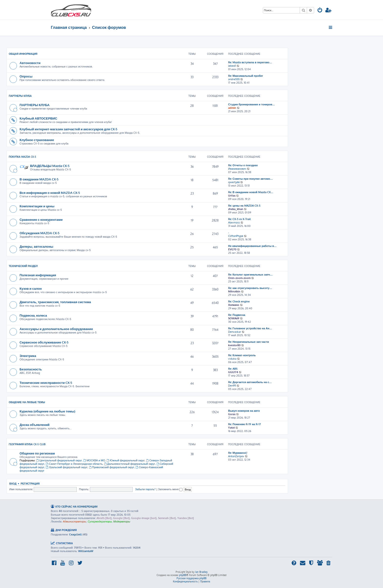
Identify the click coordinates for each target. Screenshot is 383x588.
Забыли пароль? (145, 489)
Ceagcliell (75, 534)
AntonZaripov (236, 456)
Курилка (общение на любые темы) (47, 411)
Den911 (232, 386)
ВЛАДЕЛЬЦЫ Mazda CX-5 (50, 166)
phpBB (183, 575)
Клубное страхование (37, 140)
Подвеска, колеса (33, 315)
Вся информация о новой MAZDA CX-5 (50, 193)
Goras (232, 414)
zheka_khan (236, 209)
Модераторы (122, 521)
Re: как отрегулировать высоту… (250, 288)
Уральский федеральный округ (67, 467)
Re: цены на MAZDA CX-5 (244, 206)
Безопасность (31, 369)
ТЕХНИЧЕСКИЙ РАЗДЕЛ (23, 266)
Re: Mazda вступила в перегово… (250, 62)
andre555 (234, 79)
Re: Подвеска (237, 315)
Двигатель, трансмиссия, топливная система (55, 302)
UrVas (232, 196)
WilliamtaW (86, 551)
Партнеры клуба (20, 96)
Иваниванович (237, 169)
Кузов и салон (31, 288)
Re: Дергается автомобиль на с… (250, 382)
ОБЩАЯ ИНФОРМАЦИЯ (23, 54)
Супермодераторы (100, 521)
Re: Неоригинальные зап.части (249, 342)
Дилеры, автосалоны (36, 246)
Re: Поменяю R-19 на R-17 (245, 424)
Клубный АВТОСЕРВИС (38, 118)
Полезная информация (38, 275)
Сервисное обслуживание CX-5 (44, 342)
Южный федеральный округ (126, 460)
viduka (232, 359)
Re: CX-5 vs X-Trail (239, 219)
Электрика (28, 356)
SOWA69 (234, 318)
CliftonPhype (236, 236)
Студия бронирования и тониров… (252, 104)
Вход (13, 483)
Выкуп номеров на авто (244, 411)
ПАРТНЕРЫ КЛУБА (35, 105)
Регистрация (30, 483)
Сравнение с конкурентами (41, 219)
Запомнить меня (170, 489)
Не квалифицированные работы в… (252, 246)
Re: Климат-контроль (242, 355)
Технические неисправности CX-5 (46, 383)
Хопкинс (234, 305)
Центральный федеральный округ (59, 460)
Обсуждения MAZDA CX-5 (39, 233)
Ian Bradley (201, 572)
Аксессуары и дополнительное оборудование (56, 329)
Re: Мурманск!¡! (238, 453)
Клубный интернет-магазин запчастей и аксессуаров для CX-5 (68, 129)
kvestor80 (234, 345)
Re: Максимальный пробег (246, 76)
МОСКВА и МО (94, 460)
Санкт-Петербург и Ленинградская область (74, 464)
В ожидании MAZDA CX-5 (39, 179)
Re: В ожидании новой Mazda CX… (251, 192)
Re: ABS (233, 369)
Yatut (231, 428)
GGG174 (233, 372)
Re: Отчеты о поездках (243, 165)
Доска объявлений (35, 425)
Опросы (26, 76)
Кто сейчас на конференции (76, 506)
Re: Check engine (239, 301)
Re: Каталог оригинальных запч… (250, 275)
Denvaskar (235, 332)
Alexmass (234, 222)
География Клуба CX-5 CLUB (27, 444)
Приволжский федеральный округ (112, 467)
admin (232, 108)
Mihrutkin (234, 291)
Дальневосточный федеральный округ (130, 464)
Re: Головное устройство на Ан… (250, 328)
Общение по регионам (37, 453)
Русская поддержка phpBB (192, 578)
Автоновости (30, 63)
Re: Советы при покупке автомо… (250, 179)
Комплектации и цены (37, 206)
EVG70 (232, 249)
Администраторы (74, 521)
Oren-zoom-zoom (239, 278)
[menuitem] (320, 11)
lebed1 (232, 66)
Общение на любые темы (27, 402)
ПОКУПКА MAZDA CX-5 (22, 157)
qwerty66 (234, 182)
